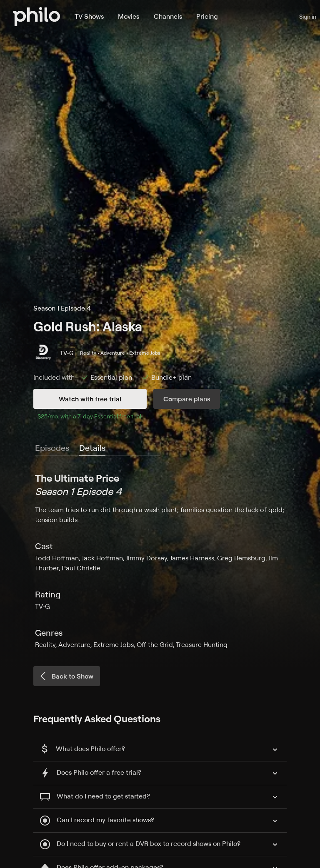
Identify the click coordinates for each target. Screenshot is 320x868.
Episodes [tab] (52, 448)
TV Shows (89, 16)
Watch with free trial (90, 399)
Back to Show (66, 676)
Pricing (207, 16)
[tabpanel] (160, 560)
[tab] (92, 448)
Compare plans (187, 399)
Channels (168, 16)
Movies (129, 16)
